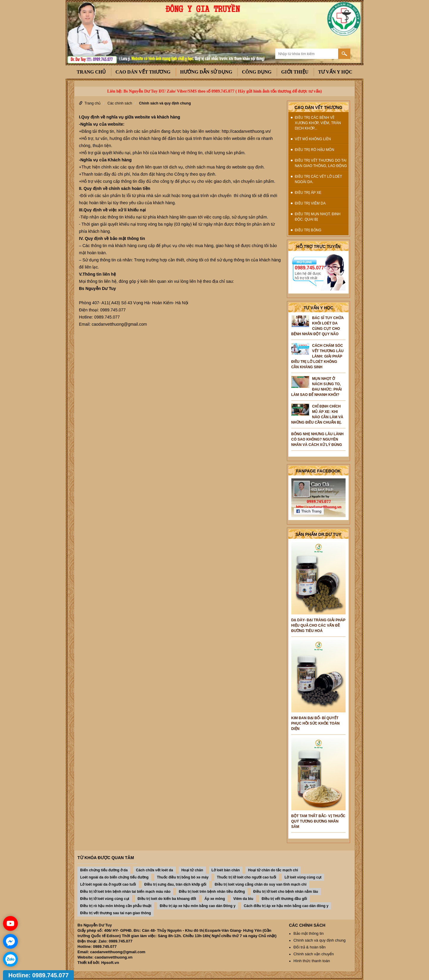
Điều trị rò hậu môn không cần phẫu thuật (116, 906)
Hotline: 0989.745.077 (38, 975)
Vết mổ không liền (313, 139)
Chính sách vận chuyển (314, 954)
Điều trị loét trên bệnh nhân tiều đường (212, 892)
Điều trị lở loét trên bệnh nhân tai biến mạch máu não (125, 892)
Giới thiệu (295, 72)
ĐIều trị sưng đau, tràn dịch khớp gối (175, 884)
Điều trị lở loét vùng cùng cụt (105, 899)
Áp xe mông (215, 899)
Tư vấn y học (335, 72)
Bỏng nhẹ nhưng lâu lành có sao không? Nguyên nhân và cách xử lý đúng (318, 439)
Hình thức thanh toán (312, 961)
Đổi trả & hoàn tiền (310, 947)
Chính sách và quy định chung (165, 103)
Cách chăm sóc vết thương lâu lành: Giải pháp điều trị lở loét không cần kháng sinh (318, 356)
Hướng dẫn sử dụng (206, 72)
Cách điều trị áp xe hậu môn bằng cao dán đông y (286, 906)
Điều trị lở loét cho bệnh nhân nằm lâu (286, 892)
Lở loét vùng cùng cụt (303, 877)
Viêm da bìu (243, 899)
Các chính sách (120, 103)
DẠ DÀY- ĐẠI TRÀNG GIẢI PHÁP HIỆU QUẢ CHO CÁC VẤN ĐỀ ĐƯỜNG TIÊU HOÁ (318, 625)
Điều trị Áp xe (308, 193)
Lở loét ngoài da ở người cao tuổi (108, 884)
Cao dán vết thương (143, 72)
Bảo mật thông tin (308, 933)
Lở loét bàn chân (226, 870)
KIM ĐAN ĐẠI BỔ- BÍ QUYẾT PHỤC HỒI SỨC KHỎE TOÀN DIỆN (315, 723)
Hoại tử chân (192, 870)
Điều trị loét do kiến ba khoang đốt (167, 899)
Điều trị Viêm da (310, 203)
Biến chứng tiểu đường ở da (104, 870)
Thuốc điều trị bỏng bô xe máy (183, 877)
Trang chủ (91, 72)
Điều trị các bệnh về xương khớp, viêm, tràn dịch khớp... (318, 123)
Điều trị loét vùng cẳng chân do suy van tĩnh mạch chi (261, 884)
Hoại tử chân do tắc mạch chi (273, 870)
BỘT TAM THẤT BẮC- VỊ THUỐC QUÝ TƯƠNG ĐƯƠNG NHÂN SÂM (318, 821)
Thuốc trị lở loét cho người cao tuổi (247, 877)
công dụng (257, 72)
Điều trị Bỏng (308, 230)
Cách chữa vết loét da (154, 870)
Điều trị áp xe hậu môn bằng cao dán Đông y (198, 906)
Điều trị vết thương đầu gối (284, 899)
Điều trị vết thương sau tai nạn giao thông (116, 913)
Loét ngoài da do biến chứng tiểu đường (114, 877)
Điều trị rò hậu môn (315, 150)
